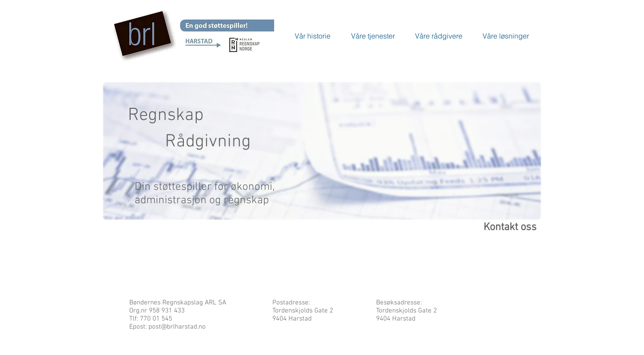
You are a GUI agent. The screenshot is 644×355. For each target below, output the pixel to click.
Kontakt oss (510, 227)
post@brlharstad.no (177, 327)
